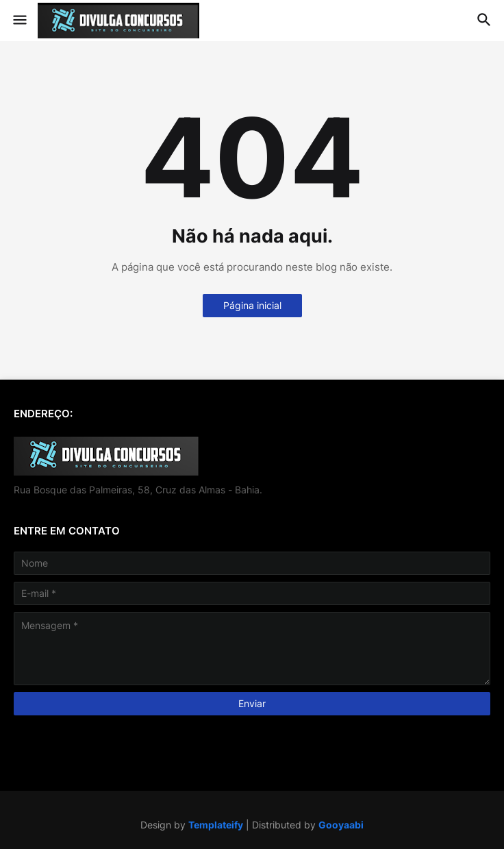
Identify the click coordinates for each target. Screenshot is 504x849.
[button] (19, 21)
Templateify (216, 825)
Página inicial (252, 305)
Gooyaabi (341, 825)
